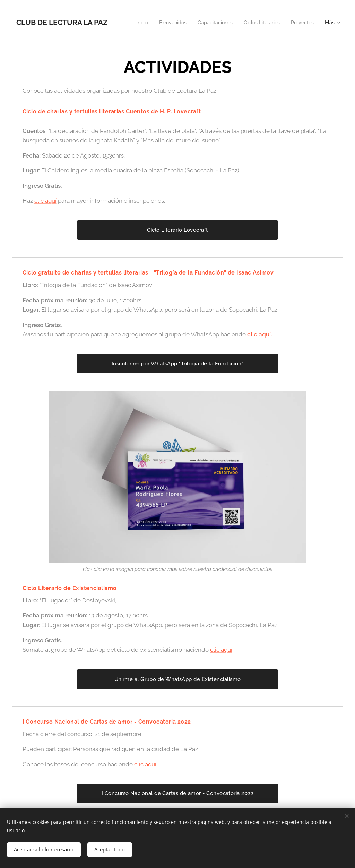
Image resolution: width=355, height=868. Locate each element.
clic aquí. (260, 334)
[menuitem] (167, 23)
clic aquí (45, 201)
